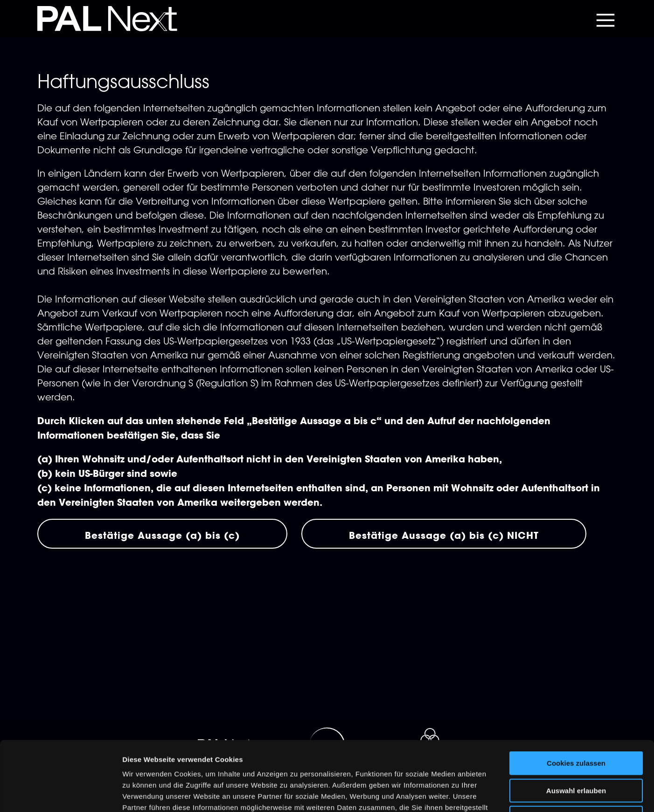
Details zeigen (496, 794)
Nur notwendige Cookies (576, 753)
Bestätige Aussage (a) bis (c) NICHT (444, 535)
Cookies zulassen (576, 698)
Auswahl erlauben (576, 726)
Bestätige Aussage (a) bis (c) (162, 535)
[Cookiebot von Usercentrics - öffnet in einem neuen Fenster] (60, 794)
